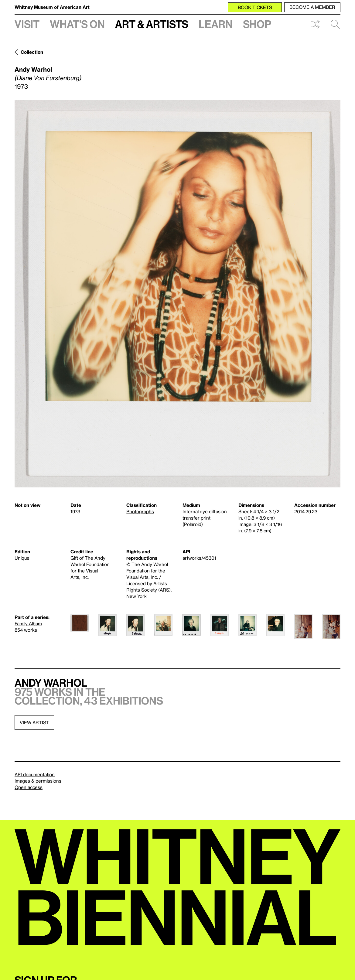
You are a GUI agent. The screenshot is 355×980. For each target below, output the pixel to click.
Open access (29, 787)
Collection (32, 52)
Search (335, 24)
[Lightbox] (177, 294)
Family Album (28, 623)
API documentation (35, 774)
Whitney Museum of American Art (52, 7)
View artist (34, 722)
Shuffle (315, 24)
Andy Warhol (33, 69)
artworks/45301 (199, 558)
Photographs (140, 511)
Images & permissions (38, 781)
